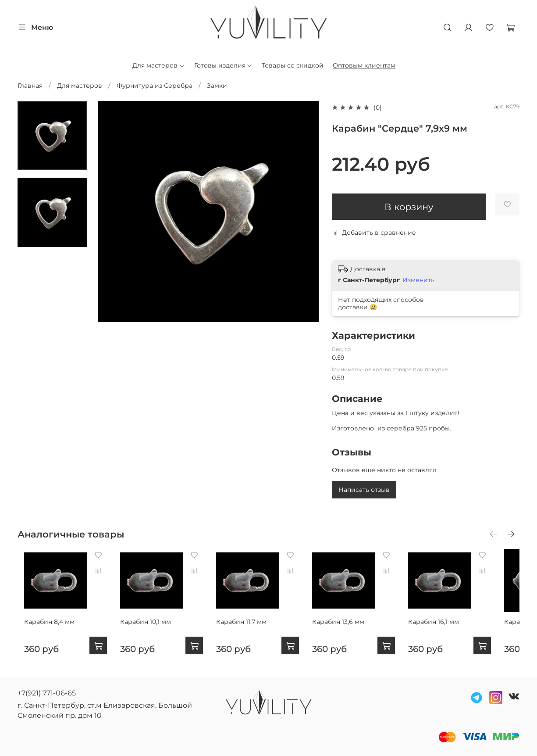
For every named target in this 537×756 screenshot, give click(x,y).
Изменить (418, 280)
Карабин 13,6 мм (353, 629)
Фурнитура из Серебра (155, 86)
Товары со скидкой (293, 65)
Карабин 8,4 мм (43, 629)
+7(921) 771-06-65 (47, 693)
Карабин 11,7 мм (249, 629)
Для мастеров (159, 65)
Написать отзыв (364, 490)
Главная (30, 86)
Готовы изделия (224, 65)
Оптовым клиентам (364, 65)
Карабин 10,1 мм (146, 629)
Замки (217, 86)
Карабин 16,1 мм (455, 629)
